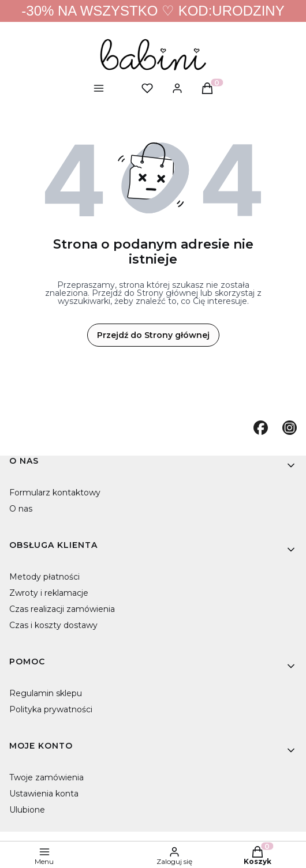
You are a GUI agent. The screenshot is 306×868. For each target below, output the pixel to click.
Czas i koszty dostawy (53, 625)
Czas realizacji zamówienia (62, 609)
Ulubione (27, 810)
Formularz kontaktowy (55, 493)
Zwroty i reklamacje (49, 593)
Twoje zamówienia (46, 777)
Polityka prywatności (51, 709)
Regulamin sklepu (46, 693)
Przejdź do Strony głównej (153, 335)
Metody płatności (44, 577)
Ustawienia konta (44, 794)
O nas (21, 509)
